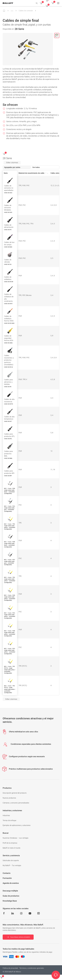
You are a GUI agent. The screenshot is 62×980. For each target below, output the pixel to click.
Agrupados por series (12, 167)
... (12, 10)
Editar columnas (12, 163)
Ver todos (36, 167)
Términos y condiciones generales (32, 968)
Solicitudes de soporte (11, 860)
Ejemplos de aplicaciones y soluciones (17, 825)
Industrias (6, 815)
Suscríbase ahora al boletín (18, 937)
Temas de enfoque (9, 820)
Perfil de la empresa (10, 843)
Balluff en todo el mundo (11, 848)
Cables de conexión (26, 11)
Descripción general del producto (15, 793)
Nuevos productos (9, 798)
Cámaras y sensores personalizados (16, 803)
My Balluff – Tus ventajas (12, 865)
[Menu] (58, 3)
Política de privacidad (10, 968)
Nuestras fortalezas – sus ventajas (16, 838)
